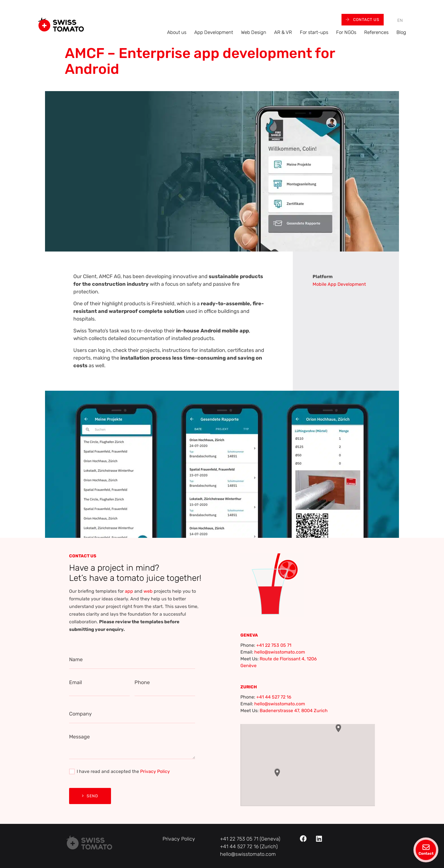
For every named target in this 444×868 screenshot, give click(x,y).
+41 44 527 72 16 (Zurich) (249, 846)
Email (75, 682)
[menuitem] (400, 21)
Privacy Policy (155, 771)
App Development (214, 32)
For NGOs (346, 32)
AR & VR (283, 32)
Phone (142, 682)
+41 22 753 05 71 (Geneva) (250, 839)
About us (177, 32)
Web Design (254, 32)
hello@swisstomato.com (280, 652)
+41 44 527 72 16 (274, 697)
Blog (401, 32)
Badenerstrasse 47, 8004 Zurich (294, 711)
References (376, 32)
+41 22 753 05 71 (274, 645)
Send (90, 796)
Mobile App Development (339, 284)
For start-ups (314, 32)
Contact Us (363, 20)
